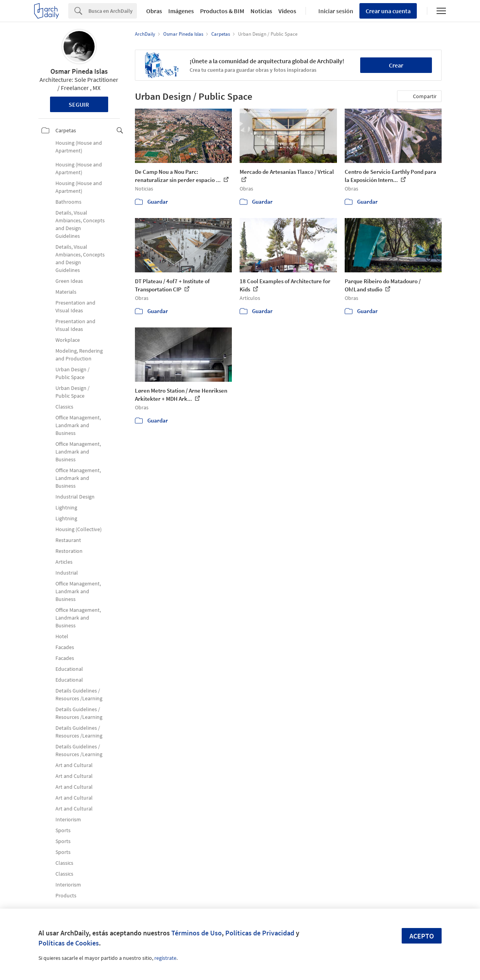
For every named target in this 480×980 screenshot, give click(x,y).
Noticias (261, 11)
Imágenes (181, 11)
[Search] (113, 11)
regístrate (165, 958)
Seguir (79, 104)
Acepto (422, 936)
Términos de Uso (197, 933)
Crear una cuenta (388, 11)
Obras (154, 11)
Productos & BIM (222, 11)
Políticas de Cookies (69, 943)
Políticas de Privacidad (260, 933)
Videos (287, 11)
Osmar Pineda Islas (79, 71)
